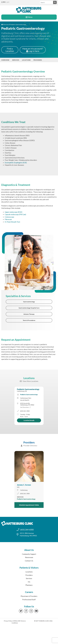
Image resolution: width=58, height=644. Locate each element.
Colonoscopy (9, 217)
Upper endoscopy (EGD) (13, 212)
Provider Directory (29, 446)
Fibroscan (8, 219)
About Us (29, 550)
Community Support (29, 554)
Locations (26, 60)
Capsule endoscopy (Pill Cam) (15, 214)
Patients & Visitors (29, 568)
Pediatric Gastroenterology (28, 389)
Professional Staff (29, 600)
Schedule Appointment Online (29, 505)
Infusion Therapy (29, 314)
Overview (5, 60)
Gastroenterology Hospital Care (29, 308)
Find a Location (10, 50)
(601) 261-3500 (25, 411)
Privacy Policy (8, 621)
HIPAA (15, 621)
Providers (38, 60)
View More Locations (29, 381)
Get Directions (25, 407)
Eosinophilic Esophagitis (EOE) (16, 163)
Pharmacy (29, 585)
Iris (29, 582)
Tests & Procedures (29, 320)
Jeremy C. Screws (24, 485)
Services (6, 25)
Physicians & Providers (29, 596)
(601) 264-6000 (27, 530)
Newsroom (29, 557)
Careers (29, 592)
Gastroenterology (29, 302)
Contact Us (29, 561)
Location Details (29, 420)
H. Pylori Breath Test (12, 222)
